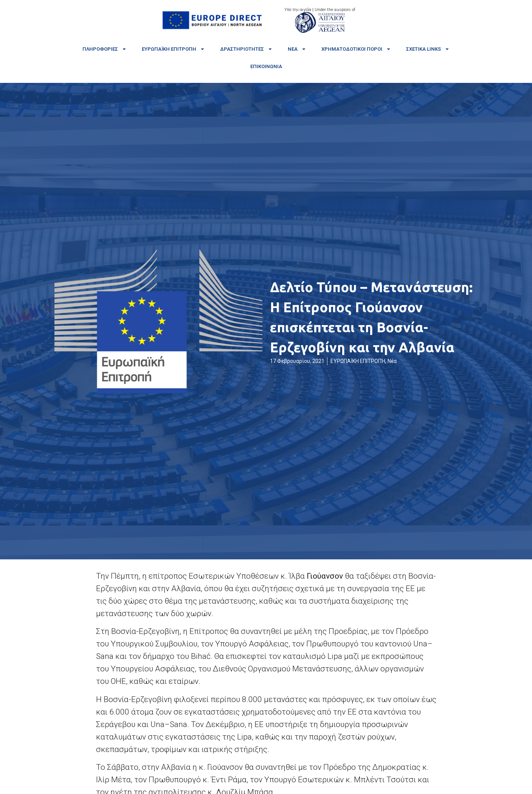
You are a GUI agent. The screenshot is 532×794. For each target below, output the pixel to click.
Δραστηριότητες (246, 49)
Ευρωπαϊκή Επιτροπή (173, 49)
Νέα (297, 49)
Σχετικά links (428, 49)
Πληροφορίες (105, 49)
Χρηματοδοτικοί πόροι (356, 49)
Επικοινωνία (266, 66)
